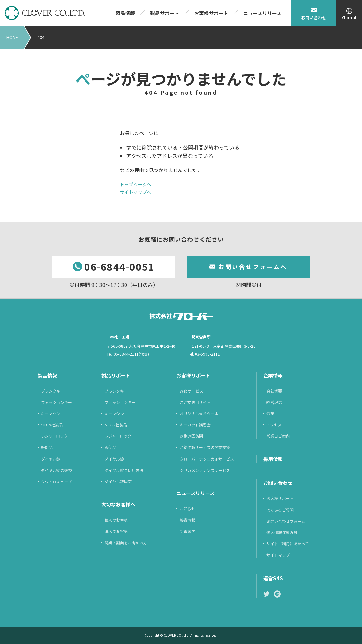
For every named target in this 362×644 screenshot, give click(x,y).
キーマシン (51, 413)
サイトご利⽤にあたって (288, 544)
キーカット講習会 (195, 425)
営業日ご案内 (278, 436)
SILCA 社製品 (116, 425)
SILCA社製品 (52, 425)
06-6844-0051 (119, 267)
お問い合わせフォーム (286, 521)
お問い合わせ (314, 18)
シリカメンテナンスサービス (205, 470)
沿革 (270, 413)
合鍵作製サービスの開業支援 (205, 447)
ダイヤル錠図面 (118, 481)
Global (349, 18)
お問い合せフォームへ (253, 267)
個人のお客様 (116, 520)
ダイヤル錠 (51, 459)
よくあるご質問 (280, 510)
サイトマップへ (136, 192)
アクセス (274, 425)
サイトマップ (278, 555)
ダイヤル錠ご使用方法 (124, 470)
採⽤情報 (273, 459)
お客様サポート (211, 13)
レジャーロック (54, 436)
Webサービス (191, 391)
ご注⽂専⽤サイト (195, 402)
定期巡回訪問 (191, 436)
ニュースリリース (262, 13)
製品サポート (165, 13)
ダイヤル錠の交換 (56, 470)
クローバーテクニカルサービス (207, 459)
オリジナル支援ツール (199, 413)
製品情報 (125, 13)
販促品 (47, 447)
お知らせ (187, 508)
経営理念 (274, 402)
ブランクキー (53, 391)
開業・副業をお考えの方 (126, 543)
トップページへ (136, 184)
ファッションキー (56, 402)
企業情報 (273, 375)
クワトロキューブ (56, 481)
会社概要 (274, 391)
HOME (12, 37)
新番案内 (187, 531)
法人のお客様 (116, 531)
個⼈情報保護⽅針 (282, 532)
